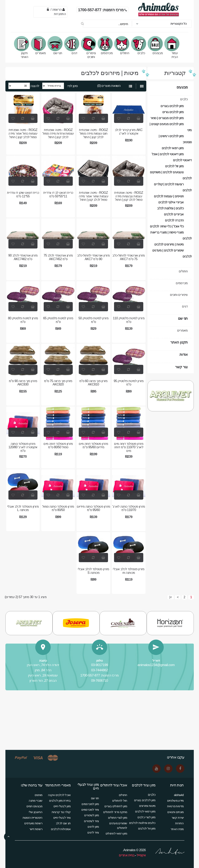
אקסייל (141, 855)
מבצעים (156, 45)
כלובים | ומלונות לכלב (170, 208)
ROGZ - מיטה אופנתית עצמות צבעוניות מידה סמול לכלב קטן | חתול (129, 196)
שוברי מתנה (35, 801)
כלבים (140, 45)
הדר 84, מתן (43, 670)
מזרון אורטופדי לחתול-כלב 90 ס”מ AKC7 (93, 257)
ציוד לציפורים (91, 821)
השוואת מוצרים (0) (109, 86)
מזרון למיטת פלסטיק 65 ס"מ (58, 320)
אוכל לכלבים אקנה (59, 795)
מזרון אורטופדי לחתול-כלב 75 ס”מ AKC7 (129, 257)
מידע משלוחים (175, 801)
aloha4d (179, 795)
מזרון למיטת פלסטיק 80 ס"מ (23, 320)
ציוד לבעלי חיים (62, 818)
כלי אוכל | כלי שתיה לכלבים (167, 226)
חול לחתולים (120, 801)
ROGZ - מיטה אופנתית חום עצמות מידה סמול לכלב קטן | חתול (93, 133)
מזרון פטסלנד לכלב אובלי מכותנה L (23, 508)
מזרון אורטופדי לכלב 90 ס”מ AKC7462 (23, 257)
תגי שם (56, 45)
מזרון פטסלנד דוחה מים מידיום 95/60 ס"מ (93, 446)
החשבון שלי (35, 812)
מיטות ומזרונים (147, 806)
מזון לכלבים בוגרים (172, 106)
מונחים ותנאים (175, 812)
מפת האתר (177, 829)
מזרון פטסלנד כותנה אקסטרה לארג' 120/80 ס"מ (23, 447)
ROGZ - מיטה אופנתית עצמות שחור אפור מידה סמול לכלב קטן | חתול (93, 196)
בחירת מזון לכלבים (60, 801)
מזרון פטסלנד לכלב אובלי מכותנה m (129, 571)
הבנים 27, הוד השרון (43, 681)
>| (171, 597)
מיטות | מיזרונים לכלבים (169, 244)
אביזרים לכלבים (174, 214)
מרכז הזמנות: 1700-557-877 (100, 675)
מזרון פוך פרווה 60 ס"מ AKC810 (93, 383)
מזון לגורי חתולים (118, 818)
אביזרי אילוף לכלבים (171, 202)
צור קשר (181, 367)
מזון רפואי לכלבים (173, 148)
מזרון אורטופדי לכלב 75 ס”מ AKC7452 (58, 257)
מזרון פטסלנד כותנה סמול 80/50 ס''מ (58, 508)
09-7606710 (100, 681)
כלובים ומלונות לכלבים (142, 823)
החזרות (179, 823)
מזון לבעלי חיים (62, 806)
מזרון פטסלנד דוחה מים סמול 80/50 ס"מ (58, 446)
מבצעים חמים (34, 806)
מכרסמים (106, 45)
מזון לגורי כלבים (146, 817)
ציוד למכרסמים (90, 810)
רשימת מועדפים (33, 823)
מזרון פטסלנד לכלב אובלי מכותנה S (93, 571)
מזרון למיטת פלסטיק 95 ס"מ (129, 383)
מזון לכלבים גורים (173, 112)
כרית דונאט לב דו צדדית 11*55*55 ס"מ (58, 194)
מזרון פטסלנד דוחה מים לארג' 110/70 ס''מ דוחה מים (129, 447)
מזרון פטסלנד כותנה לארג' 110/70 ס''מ (129, 508)
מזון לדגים (93, 827)
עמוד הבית (173, 47)
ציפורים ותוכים (90, 47)
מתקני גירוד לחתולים (115, 812)
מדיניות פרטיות (175, 806)
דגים (73, 45)
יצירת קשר (178, 818)
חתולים (123, 45)
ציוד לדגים (93, 832)
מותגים (39, 795)
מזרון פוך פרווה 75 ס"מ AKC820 (58, 383)
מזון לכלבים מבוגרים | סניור (167, 118)
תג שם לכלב (63, 823)
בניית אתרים (127, 855)
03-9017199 (100, 665)
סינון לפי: (72, 86)
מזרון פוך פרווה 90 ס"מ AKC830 (23, 383)
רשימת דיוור (36, 829)
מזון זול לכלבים (174, 166)
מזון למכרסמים (90, 804)
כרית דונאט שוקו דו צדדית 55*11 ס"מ (23, 194)
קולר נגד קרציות (61, 812)
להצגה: (34, 86)
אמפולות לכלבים (61, 829)
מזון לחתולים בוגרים (116, 806)
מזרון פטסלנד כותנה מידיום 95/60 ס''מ (93, 508)
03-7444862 (100, 670)
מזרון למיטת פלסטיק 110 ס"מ (129, 320)
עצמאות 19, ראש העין (43, 675)
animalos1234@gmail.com (156, 665)
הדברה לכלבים (174, 220)
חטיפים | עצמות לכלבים (169, 196)
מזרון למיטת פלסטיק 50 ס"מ (93, 320)
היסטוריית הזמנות (33, 818)
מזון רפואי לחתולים (116, 833)
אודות (184, 355)
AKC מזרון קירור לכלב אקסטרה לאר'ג (129, 132)
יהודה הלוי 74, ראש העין (43, 665)
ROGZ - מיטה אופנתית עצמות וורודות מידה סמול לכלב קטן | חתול (58, 133)
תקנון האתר (23, 47)
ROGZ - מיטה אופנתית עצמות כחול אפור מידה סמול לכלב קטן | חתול (23, 133)
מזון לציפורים (91, 815)
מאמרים (39, 45)
